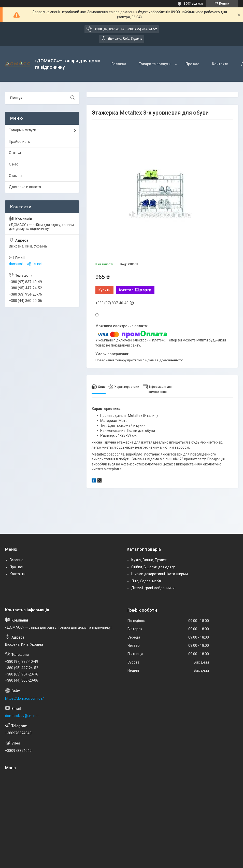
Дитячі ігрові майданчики (153, 588)
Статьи (15, 153)
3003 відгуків (193, 4)
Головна (119, 64)
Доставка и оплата (25, 187)
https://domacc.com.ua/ (25, 698)
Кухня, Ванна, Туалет (149, 560)
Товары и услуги (23, 130)
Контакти (220, 64)
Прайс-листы (20, 142)
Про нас (192, 64)
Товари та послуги (155, 64)
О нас (13, 164)
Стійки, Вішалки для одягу (153, 567)
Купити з (135, 290)
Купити (104, 290)
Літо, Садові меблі (146, 581)
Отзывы (16, 176)
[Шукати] (73, 98)
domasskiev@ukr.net (26, 264)
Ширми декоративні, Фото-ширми (160, 574)
